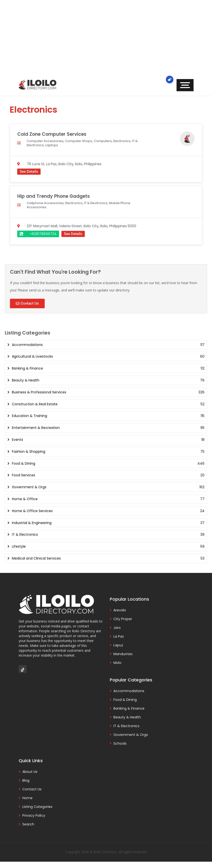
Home (27, 798)
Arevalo (120, 610)
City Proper (123, 619)
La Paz (119, 636)
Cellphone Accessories (46, 203)
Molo (117, 663)
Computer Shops (82, 141)
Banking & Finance (129, 708)
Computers (108, 141)
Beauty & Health (127, 717)
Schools (120, 743)
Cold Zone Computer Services (55, 134)
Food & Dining (125, 700)
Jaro (117, 628)
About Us (30, 772)
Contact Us (32, 789)
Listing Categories (37, 807)
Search (28, 824)
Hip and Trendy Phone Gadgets (57, 196)
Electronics (128, 141)
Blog (26, 780)
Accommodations (129, 691)
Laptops (61, 145)
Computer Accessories (46, 141)
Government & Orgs (131, 735)
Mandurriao (123, 654)
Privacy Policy (34, 815)
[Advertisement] (106, 41)
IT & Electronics (40, 145)
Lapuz (118, 645)
